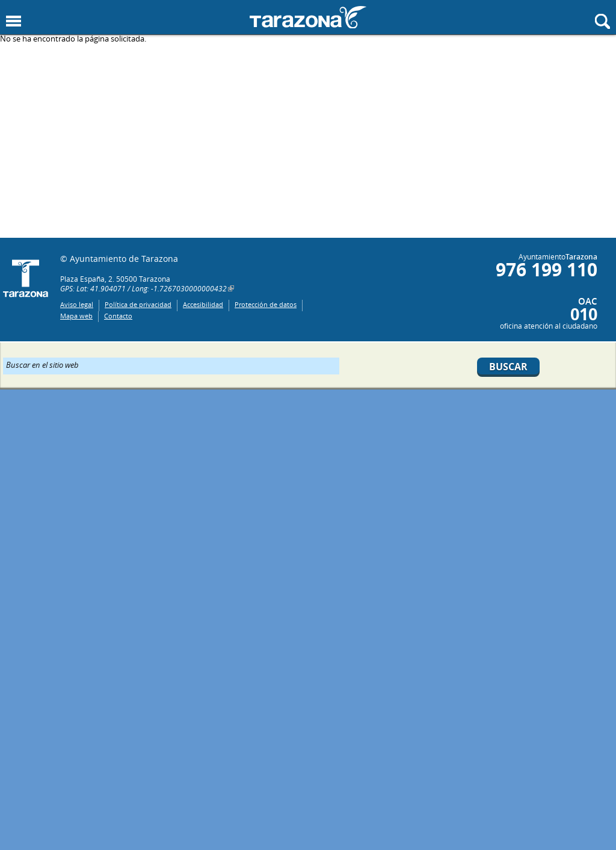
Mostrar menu (14, 21)
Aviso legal (77, 304)
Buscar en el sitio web (42, 364)
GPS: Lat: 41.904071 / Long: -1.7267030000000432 (143, 288)
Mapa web (76, 316)
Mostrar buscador (602, 21)
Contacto (118, 316)
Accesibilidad (203, 304)
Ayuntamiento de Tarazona (308, 17)
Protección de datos (266, 304)
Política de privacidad (138, 304)
